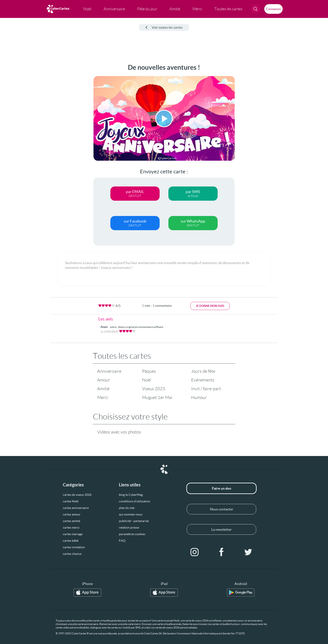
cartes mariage (73, 534)
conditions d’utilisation (135, 501)
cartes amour (72, 514)
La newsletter (221, 529)
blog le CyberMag (131, 495)
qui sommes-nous (131, 514)
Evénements (203, 380)
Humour (199, 397)
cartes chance (72, 554)
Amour (104, 380)
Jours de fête (203, 371)
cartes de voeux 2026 (77, 495)
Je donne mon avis (210, 306)
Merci (103, 397)
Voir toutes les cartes (164, 27)
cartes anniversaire (76, 508)
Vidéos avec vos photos (119, 432)
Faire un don (222, 488)
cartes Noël (71, 501)
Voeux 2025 (154, 389)
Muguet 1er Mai (157, 397)
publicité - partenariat (134, 521)
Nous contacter (222, 509)
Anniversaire (109, 371)
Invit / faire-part (206, 389)
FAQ (122, 541)
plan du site (127, 508)
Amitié (103, 389)
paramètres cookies (132, 534)
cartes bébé (71, 541)
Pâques (149, 371)
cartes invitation (74, 547)
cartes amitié (71, 521)
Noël (147, 380)
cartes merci (71, 527)
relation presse (129, 527)
